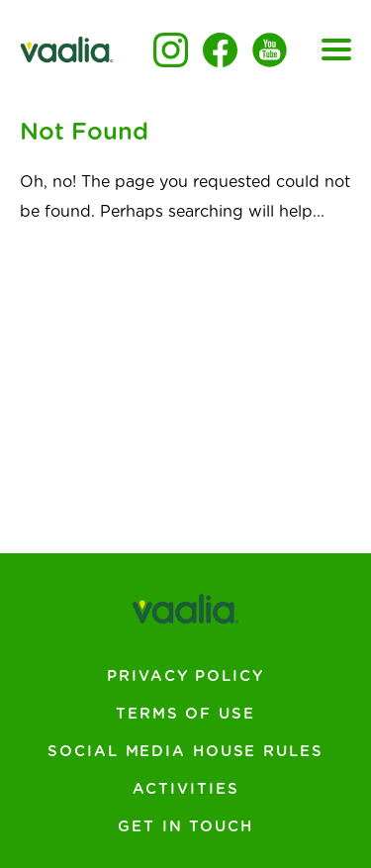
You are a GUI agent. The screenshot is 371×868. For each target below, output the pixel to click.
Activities (186, 789)
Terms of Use (185, 714)
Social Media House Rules (185, 752)
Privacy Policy (185, 676)
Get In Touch (185, 827)
